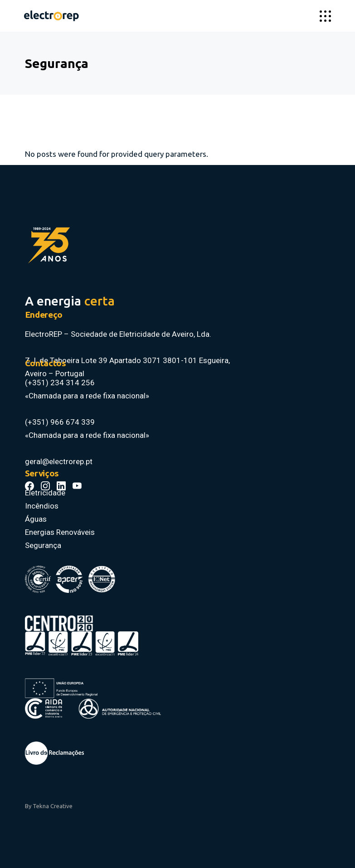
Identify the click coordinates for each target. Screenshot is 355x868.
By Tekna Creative (49, 806)
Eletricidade (45, 493)
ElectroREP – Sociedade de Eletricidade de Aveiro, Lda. (119, 334)
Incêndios (42, 506)
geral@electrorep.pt (59, 461)
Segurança (43, 545)
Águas (36, 519)
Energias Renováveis (60, 532)
